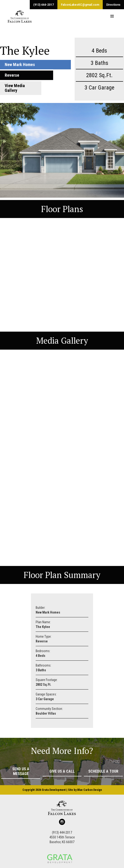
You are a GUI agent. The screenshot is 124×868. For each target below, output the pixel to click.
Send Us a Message (21, 771)
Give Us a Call (62, 771)
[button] (112, 16)
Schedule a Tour (103, 771)
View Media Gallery (15, 88)
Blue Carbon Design (90, 790)
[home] (16, 16)
